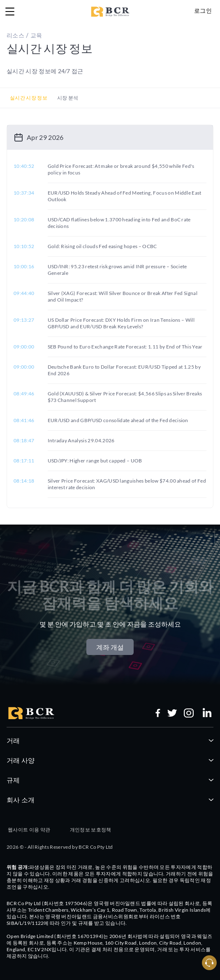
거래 (110, 740)
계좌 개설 (110, 647)
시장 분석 (68, 98)
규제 (110, 780)
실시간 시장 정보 (29, 98)
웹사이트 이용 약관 (29, 830)
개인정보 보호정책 (91, 830)
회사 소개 (110, 800)
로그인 (203, 10)
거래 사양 (110, 760)
